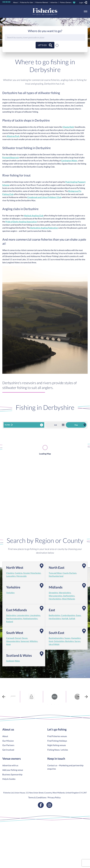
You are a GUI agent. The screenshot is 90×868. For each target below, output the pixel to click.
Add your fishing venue (13, 770)
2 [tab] (51, 704)
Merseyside (22, 576)
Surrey (77, 641)
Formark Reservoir (11, 158)
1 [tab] (48, 704)
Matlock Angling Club (34, 216)
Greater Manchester (32, 573)
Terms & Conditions (37, 797)
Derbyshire (11, 615)
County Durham (69, 573)
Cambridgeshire (68, 615)
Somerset (25, 641)
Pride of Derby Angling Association (21, 222)
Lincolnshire (35, 615)
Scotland (10, 661)
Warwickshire (65, 593)
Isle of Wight (54, 644)
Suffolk (72, 619)
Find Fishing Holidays (57, 741)
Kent (51, 641)
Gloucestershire (13, 641)
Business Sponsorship (12, 774)
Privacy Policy (54, 797)
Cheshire (10, 573)
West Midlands (68, 599)
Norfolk (65, 619)
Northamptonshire (14, 619)
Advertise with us (10, 765)
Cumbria (19, 573)
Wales (17, 661)
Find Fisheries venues (57, 736)
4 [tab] (58, 704)
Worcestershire (55, 596)
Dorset (18, 638)
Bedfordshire (54, 615)
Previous (4, 697)
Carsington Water (69, 161)
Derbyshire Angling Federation (44, 228)
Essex (78, 615)
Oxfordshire (59, 641)
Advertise (54, 2)
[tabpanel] (22, 697)
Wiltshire (34, 641)
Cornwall (10, 638)
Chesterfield (68, 127)
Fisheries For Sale (27, 2)
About (15, 2)
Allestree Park (13, 136)
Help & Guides (9, 779)
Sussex (67, 638)
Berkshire (69, 641)
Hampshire (76, 638)
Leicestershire (23, 615)
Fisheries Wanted (42, 2)
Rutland (10, 622)
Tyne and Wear (55, 573)
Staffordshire (69, 596)
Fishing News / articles (58, 750)
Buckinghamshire (56, 638)
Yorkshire (10, 593)
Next (86, 697)
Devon (25, 638)
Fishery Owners (66, 2)
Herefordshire (55, 599)
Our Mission (8, 741)
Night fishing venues (57, 745)
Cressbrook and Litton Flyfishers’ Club (44, 197)
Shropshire (53, 593)
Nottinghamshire (30, 619)
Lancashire (11, 576)
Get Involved (8, 750)
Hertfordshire (55, 619)
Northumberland (56, 576)
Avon (8, 644)
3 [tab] (55, 704)
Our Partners (8, 745)
